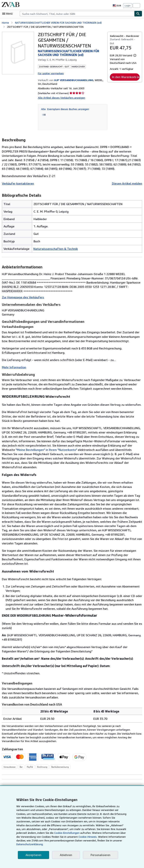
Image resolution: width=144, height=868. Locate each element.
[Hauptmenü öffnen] (8, 14)
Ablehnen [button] (65, 855)
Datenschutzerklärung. (100, 844)
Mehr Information (13, 367)
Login (128, 6)
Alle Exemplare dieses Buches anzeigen (65, 108)
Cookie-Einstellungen (33, 837)
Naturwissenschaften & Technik (54, 248)
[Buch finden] (138, 14)
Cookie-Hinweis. (52, 840)
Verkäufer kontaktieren (17, 183)
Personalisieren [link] (99, 855)
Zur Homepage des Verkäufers (22, 297)
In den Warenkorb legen (126, 73)
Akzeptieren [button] (33, 855)
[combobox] (77, 14)
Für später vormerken (50, 73)
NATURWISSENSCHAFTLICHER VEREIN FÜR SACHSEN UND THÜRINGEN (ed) (64, 22)
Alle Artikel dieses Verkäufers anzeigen (60, 97)
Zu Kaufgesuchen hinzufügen (121, 782)
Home (5, 22)
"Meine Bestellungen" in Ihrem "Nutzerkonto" (83, 449)
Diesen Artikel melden (128, 183)
